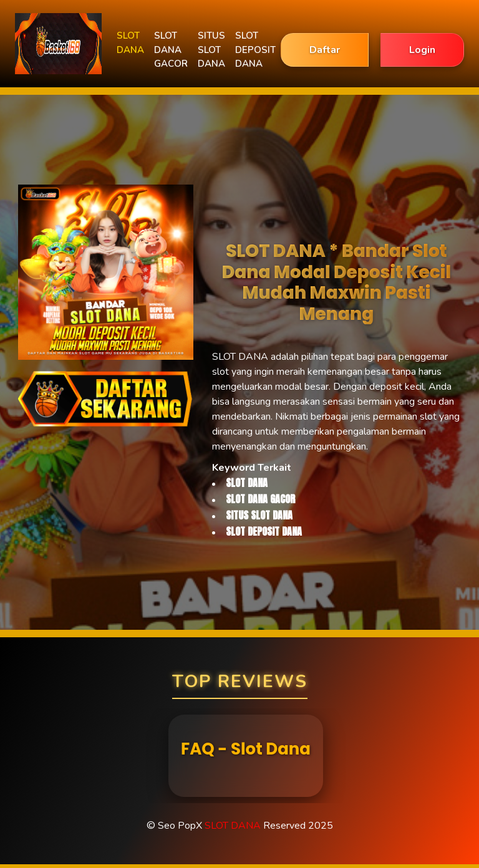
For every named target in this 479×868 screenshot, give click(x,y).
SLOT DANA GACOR (171, 50)
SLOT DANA (130, 43)
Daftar (325, 50)
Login (422, 50)
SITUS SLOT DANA (211, 50)
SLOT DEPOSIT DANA (255, 50)
